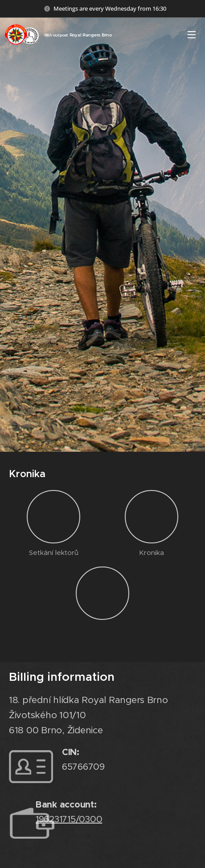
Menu (192, 35)
